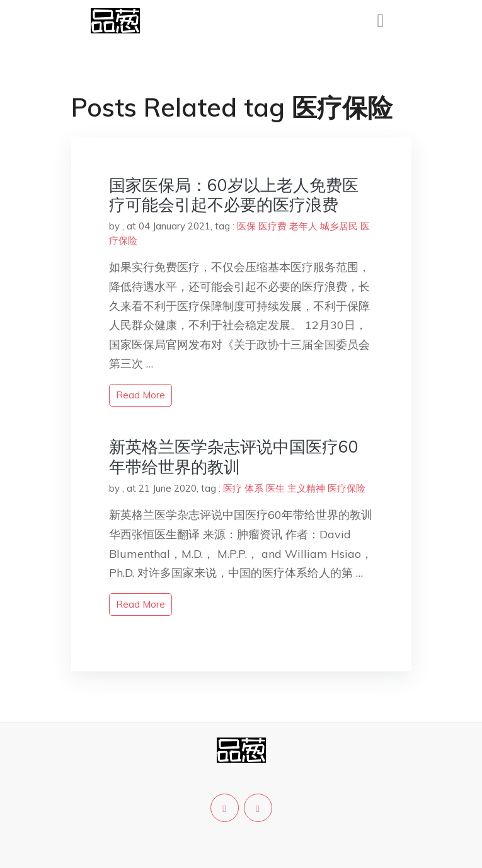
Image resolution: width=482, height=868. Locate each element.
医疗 (232, 488)
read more (141, 395)
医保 (246, 226)
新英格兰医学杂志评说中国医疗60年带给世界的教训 (234, 456)
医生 (275, 488)
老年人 (303, 226)
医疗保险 (347, 488)
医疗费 (273, 226)
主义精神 (306, 488)
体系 (254, 488)
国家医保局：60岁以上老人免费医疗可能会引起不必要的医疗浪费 (234, 195)
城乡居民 (339, 226)
